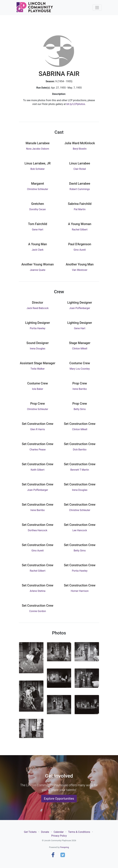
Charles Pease (38, 450)
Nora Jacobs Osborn (38, 149)
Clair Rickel (80, 169)
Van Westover (80, 270)
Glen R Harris (38, 429)
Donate (45, 832)
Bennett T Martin (80, 470)
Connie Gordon (38, 611)
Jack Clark (38, 250)
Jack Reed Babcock (38, 308)
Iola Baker (38, 389)
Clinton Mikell (80, 349)
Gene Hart (38, 230)
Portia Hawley (38, 328)
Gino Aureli (80, 250)
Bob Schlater (38, 169)
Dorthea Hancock (38, 530)
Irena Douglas (38, 349)
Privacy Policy (59, 836)
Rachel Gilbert (80, 230)
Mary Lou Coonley (80, 369)
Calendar (59, 832)
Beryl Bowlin (80, 149)
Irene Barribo (80, 389)
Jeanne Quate (38, 270)
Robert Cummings (80, 189)
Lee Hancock (80, 530)
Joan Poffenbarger (80, 308)
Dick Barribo (80, 450)
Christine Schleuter (38, 189)
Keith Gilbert (38, 470)
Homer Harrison (80, 591)
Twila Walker (38, 369)
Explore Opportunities (59, 799)
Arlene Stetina (38, 591)
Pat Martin (80, 209)
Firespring (64, 847)
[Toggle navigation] (97, 8)
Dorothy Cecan (38, 209)
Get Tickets (30, 832)
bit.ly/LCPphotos (76, 104)
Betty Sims (80, 409)
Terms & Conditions (79, 832)
